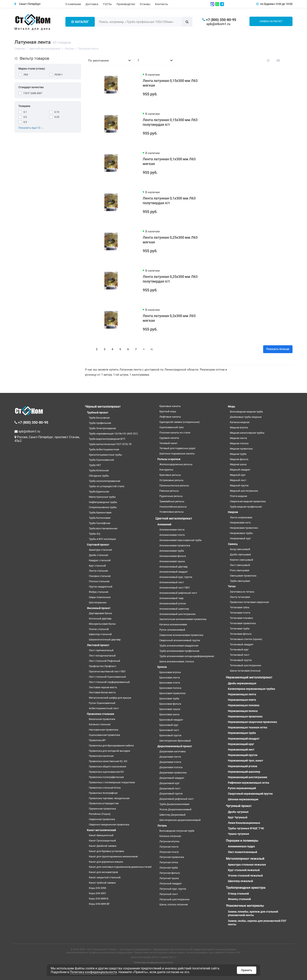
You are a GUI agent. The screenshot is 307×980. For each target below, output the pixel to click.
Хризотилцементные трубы (105, 455)
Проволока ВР (97, 740)
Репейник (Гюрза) (100, 814)
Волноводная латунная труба (177, 831)
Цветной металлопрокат (174, 518)
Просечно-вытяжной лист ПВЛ (107, 671)
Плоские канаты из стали (175, 433)
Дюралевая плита (170, 762)
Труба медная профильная (246, 507)
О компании (73, 4)
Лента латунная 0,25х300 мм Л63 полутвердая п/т (170, 279)
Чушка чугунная (238, 834)
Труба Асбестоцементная (104, 449)
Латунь (162, 826)
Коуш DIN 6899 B (99, 899)
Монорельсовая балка (102, 624)
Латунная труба (169, 868)
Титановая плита (240, 613)
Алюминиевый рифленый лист (178, 593)
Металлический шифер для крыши (110, 698)
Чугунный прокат (239, 806)
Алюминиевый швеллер (174, 609)
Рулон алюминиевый (172, 630)
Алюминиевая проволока (175, 545)
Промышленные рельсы (174, 485)
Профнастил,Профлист (103, 666)
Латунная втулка (169, 841)
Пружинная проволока (102, 809)
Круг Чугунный (238, 817)
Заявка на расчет (271, 21)
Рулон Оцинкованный (102, 703)
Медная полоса (239, 443)
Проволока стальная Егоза (105, 788)
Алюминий (164, 524)
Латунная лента (169, 847)
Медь (232, 406)
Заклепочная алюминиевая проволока (183, 619)
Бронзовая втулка (170, 672)
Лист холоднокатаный (102, 656)
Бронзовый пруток (170, 735)
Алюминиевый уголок (173, 603)
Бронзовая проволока (172, 693)
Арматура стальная (100, 550)
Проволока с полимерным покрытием (112, 782)
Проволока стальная (101, 714)
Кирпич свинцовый (242, 560)
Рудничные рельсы (171, 496)
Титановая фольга (241, 634)
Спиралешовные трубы (103, 507)
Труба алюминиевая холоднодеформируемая (187, 656)
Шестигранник (98, 602)
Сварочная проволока (102, 819)
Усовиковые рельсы (172, 512)
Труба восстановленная (103, 528)
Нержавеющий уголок (243, 766)
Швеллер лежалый (240, 881)
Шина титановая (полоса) (245, 671)
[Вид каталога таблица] (288, 61)
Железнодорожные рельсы (176, 464)
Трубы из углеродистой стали (107, 486)
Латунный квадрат (171, 883)
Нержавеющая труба (242, 733)
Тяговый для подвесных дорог (177, 448)
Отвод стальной (238, 894)
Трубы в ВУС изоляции (102, 539)
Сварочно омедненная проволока (109, 825)
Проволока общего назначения (107, 767)
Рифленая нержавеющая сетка (249, 783)
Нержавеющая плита (242, 700)
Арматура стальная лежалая (247, 865)
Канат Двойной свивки (103, 846)
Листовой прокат (98, 645)
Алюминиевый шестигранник (177, 614)
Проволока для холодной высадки (110, 751)
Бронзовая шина (169, 714)
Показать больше (278, 349)
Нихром (233, 512)
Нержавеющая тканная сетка (248, 727)
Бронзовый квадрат (171, 720)
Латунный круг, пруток (173, 889)
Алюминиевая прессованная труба (180, 540)
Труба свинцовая (240, 581)
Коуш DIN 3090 (98, 888)
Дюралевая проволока (173, 773)
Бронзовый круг (169, 725)
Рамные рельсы (169, 491)
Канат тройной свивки (102, 883)
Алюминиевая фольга (173, 556)
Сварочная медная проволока (248, 501)
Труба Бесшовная (99, 418)
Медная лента (238, 438)
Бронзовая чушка (170, 709)
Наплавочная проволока (104, 730)
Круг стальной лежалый (244, 870)
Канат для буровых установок (107, 851)
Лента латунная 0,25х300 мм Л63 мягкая (170, 240)
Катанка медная (240, 422)
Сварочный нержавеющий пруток (250, 794)
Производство (126, 4)
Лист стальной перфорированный (109, 682)
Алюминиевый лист (172, 582)
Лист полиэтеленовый (242, 852)
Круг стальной (97, 566)
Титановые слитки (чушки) (246, 639)
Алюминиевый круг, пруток (176, 577)
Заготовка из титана (242, 592)
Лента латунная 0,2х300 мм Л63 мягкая (169, 318)
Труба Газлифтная (100, 523)
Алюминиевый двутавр (173, 567)
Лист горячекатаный (101, 650)
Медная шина (238, 464)
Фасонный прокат (99, 608)
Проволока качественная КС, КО (108, 761)
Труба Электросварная (102, 428)
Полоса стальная (99, 581)
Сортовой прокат (98, 545)
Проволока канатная (101, 756)
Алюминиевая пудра (241, 846)
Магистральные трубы (102, 497)
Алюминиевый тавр (171, 598)
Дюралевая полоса (171, 767)
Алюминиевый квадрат (174, 572)
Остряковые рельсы (171, 480)
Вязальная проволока (102, 719)
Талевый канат (168, 443)
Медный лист (238, 480)
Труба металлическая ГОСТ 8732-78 (110, 444)
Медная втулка (239, 427)
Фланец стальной (239, 899)
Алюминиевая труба (172, 551)
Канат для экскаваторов (103, 872)
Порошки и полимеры (242, 841)
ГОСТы (107, 4)
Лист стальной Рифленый (105, 661)
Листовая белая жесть (102, 692)
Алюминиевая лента (172, 530)
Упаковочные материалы (245, 906)
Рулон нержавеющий (242, 788)
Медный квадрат (240, 470)
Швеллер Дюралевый (172, 815)
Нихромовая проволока (244, 528)
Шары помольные (100, 597)
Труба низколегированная (105, 481)
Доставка (92, 4)
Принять (247, 970)
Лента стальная (98, 571)
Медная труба (238, 454)
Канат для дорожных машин (106, 862)
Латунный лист (169, 894)
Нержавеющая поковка (244, 705)
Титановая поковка (241, 618)
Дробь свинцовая (240, 554)
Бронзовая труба (169, 699)
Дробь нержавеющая (242, 683)
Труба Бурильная (99, 492)
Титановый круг (239, 650)
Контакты (162, 4)
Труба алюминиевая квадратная (179, 646)
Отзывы (145, 4)
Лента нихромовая (241, 517)
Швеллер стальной (100, 634)
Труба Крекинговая (100, 513)
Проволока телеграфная (103, 793)
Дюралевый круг (169, 783)
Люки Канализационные (244, 823)
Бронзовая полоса (170, 688)
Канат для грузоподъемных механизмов (113, 856)
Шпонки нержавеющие (243, 799)
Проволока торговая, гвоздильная (109, 798)
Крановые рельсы (170, 475)
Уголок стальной (99, 629)
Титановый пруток (241, 660)
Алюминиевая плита (172, 535)
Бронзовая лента (170, 678)
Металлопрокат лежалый (245, 859)
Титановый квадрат (242, 644)
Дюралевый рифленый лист (177, 799)
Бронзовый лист (169, 730)
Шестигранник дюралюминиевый (180, 820)
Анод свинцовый (240, 549)
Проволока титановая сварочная (249, 602)
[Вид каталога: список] (278, 61)
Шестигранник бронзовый (175, 741)
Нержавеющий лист (241, 750)
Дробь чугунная (238, 812)
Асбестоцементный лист (104, 708)
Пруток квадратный (101, 587)
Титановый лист (240, 655)
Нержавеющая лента (242, 694)
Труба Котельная (99, 470)
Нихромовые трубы (241, 533)
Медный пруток (239, 485)
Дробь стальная (98, 555)
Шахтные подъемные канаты (177, 454)
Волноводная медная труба (246, 412)
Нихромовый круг (240, 538)
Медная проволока (241, 449)
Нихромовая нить (240, 523)
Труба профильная (100, 423)
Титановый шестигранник (246, 665)
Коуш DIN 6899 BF (99, 904)
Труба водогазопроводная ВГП (107, 439)
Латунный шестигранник (174, 899)
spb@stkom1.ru (218, 24)
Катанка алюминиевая (173, 624)
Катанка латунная (170, 836)
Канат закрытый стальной (105, 877)
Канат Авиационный (101, 835)
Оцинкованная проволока (104, 735)
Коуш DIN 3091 (98, 893)
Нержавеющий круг (241, 744)
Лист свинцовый (240, 565)
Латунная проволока (172, 857)
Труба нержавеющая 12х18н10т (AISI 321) (113, 434)
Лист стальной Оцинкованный (107, 677)
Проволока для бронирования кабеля (111, 746)
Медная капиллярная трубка (247, 433)
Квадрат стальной (100, 560)
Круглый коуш (168, 411)
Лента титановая (240, 597)
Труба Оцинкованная (101, 460)
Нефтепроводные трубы (103, 502)
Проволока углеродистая (104, 803)
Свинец (233, 544)
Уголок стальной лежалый (245, 876)
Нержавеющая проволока (245, 716)
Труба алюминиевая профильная (179, 651)
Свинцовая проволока (243, 576)
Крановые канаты (170, 406)
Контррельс (166, 470)
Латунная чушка (169, 878)
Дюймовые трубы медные (246, 417)
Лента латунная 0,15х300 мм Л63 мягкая (170, 83)
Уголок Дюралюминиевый (175, 809)
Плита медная (238, 496)
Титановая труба (240, 629)
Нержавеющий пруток (243, 755)
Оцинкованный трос (172, 427)
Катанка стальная (100, 724)
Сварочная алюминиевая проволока (181, 635)
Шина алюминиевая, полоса (177, 661)
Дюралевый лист (170, 788)
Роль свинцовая (240, 570)
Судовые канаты (169, 438)
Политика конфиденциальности (154, 962)
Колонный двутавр (100, 619)
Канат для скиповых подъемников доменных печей (120, 867)
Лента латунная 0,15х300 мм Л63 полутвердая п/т (170, 122)
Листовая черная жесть (103, 687)
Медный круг (238, 475)
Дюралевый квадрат (172, 778)
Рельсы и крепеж (169, 459)
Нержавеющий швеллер (244, 772)
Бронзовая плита (170, 683)
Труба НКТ (95, 465)
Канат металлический (101, 830)
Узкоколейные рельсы (173, 507)
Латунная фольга (170, 873)
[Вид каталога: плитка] (268, 61)
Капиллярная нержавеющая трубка (251, 689)
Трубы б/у (95, 534)
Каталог (80, 22)
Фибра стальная (99, 592)
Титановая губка (240, 607)
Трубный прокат (98, 412)
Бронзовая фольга (170, 704)
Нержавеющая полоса (243, 711)
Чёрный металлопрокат (103, 407)
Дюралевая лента (170, 757)
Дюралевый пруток (171, 794)
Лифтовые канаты (170, 417)
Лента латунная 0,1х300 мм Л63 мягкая (169, 161)
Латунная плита (169, 852)
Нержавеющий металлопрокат (249, 677)
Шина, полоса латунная (174, 904)
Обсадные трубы (99, 476)
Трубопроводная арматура (246, 888)
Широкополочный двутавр (105, 640)
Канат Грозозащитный (102, 841)
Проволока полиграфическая (106, 777)
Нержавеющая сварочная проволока (252, 722)
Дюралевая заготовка (172, 751)
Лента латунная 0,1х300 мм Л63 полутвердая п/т (169, 201)
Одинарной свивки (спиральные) (180, 422)
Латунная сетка (169, 862)
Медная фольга (239, 459)
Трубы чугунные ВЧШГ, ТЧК (246, 828)
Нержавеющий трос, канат (246, 761)
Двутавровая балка (100, 613)
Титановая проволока (243, 623)
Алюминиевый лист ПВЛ (174, 588)
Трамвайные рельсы (172, 501)
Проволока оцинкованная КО (106, 772)
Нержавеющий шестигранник (248, 777)
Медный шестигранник (244, 491)
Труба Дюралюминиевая (174, 804)
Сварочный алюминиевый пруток (180, 640)
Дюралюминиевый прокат (175, 746)
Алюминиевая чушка (172, 561)
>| (152, 349)
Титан (232, 586)
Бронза (162, 667)
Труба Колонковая (100, 518)
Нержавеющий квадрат (244, 739)
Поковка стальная (100, 576)
